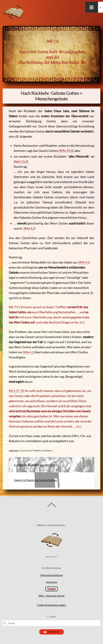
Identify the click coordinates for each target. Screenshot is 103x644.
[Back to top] (52, 507)
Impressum (52, 582)
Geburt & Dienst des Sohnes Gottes (35, 480)
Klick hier (14, 450)
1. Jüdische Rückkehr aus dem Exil (34, 465)
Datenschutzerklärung (52, 575)
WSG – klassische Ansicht (52, 596)
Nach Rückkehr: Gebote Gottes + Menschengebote (52, 96)
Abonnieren (52, 632)
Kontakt (52, 589)
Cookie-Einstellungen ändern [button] (52, 605)
